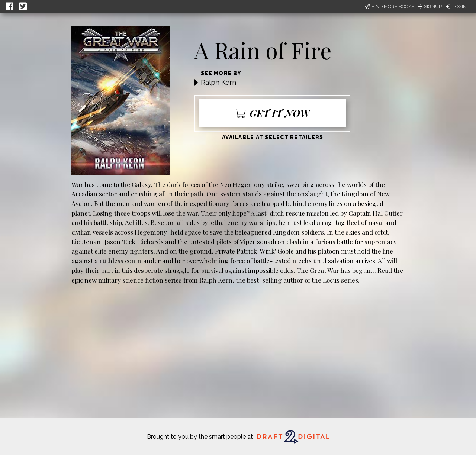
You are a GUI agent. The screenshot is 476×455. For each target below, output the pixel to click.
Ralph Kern (218, 82)
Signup (430, 7)
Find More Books (390, 7)
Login (456, 7)
